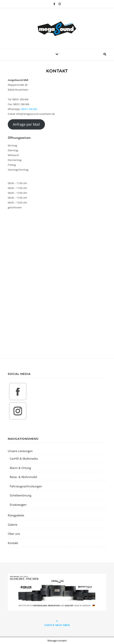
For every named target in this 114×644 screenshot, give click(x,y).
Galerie (13, 525)
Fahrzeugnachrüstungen (26, 486)
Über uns (14, 534)
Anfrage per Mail (26, 124)
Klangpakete (16, 515)
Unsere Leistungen (20, 451)
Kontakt (13, 543)
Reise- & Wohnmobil (23, 477)
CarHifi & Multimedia (24, 459)
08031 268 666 (29, 109)
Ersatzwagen (18, 505)
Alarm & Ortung (20, 468)
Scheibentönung (21, 495)
